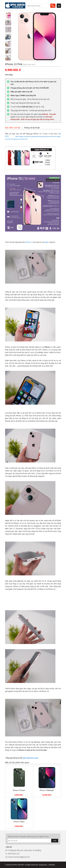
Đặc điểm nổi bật (13, 128)
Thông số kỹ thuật (32, 128)
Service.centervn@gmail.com (19, 857)
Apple (47, 242)
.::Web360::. (52, 865)
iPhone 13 (29, 242)
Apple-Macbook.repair (30, 758)
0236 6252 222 (14, 854)
